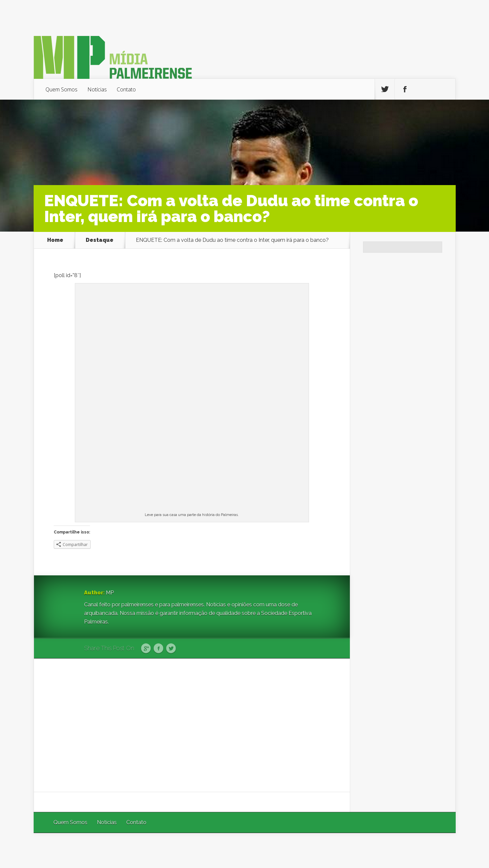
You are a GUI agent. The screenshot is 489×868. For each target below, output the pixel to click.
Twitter (171, 649)
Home (55, 240)
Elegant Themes (367, 850)
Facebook (158, 649)
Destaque (100, 240)
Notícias (97, 89)
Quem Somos (61, 89)
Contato (126, 89)
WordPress (440, 850)
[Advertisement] (192, 725)
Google (146, 649)
